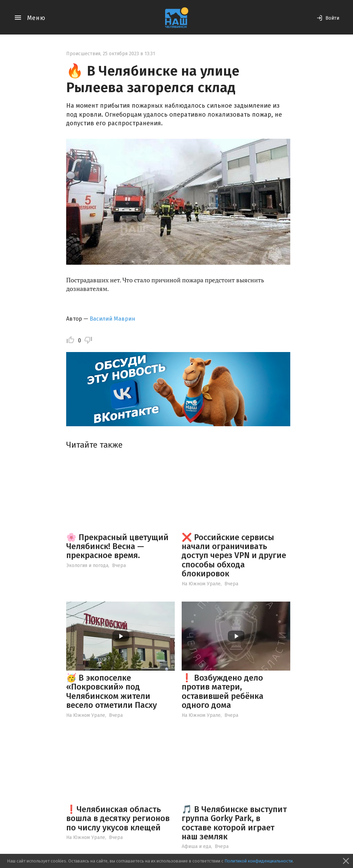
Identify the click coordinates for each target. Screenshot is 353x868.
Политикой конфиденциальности (259, 861)
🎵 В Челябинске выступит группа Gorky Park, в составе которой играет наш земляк (234, 823)
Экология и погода (87, 565)
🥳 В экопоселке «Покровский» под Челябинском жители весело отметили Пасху (112, 691)
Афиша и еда (196, 846)
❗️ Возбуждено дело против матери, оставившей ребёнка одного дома (223, 691)
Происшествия (83, 54)
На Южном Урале (201, 584)
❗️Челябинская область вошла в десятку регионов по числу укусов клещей (118, 818)
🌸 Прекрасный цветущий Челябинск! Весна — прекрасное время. (117, 547)
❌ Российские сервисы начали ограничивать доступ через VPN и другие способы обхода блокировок (234, 556)
